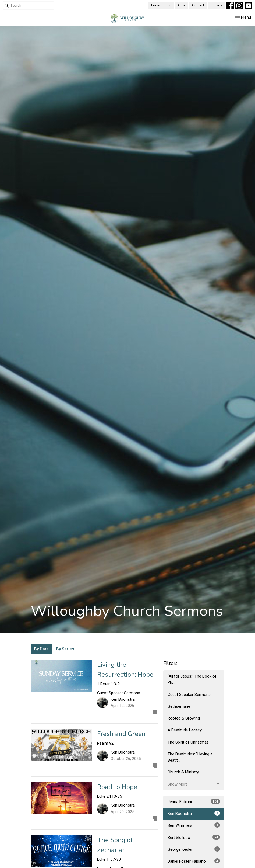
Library (217, 5)
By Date (41, 649)
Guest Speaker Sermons (189, 695)
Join (168, 5)
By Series (65, 649)
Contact (198, 5)
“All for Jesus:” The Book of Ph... (192, 679)
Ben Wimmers (194, 825)
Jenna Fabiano (194, 801)
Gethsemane (179, 706)
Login (156, 5)
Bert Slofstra (194, 837)
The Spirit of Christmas (188, 742)
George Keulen (194, 849)
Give (182, 5)
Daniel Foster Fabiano (194, 861)
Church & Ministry (183, 772)
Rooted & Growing (184, 718)
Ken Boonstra (194, 813)
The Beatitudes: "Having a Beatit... (190, 757)
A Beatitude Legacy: (185, 730)
